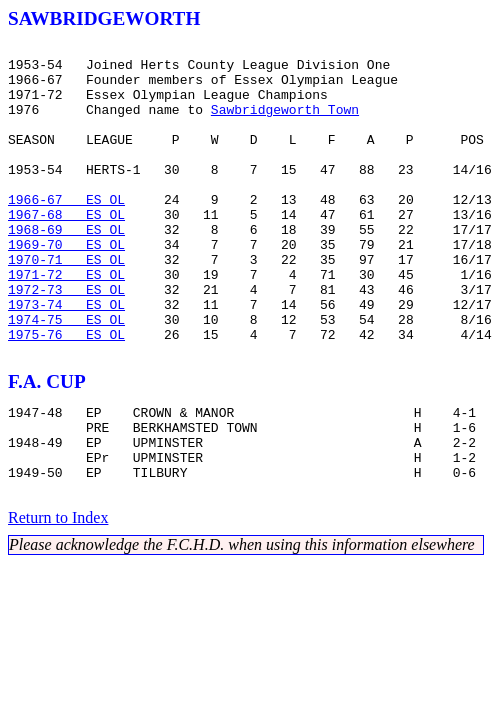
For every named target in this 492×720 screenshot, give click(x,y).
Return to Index (58, 598)
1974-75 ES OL (66, 376)
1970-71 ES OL (66, 304)
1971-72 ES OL (66, 322)
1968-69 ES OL (66, 268)
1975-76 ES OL (66, 394)
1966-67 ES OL (66, 232)
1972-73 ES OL (66, 340)
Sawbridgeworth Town (285, 124)
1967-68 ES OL (66, 250)
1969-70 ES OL (66, 286)
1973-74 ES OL (66, 358)
